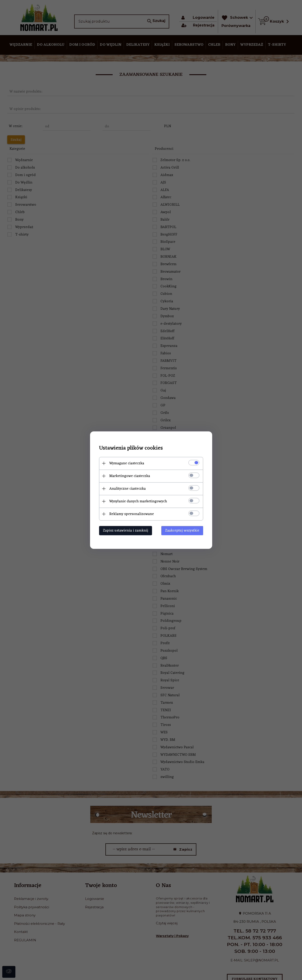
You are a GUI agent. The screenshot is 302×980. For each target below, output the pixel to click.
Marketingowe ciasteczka (130, 476)
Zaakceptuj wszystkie (182, 530)
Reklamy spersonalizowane (132, 514)
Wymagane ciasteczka (127, 463)
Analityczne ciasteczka (127, 489)
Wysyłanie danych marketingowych (138, 501)
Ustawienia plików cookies (131, 448)
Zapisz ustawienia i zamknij (126, 530)
